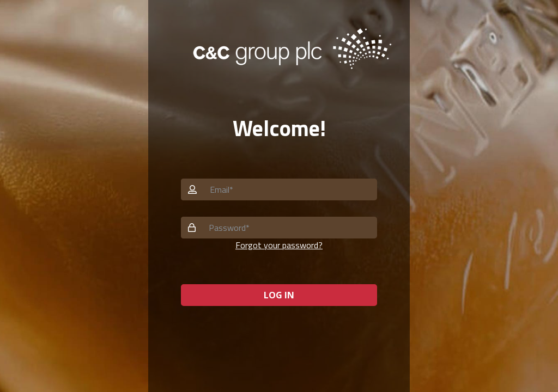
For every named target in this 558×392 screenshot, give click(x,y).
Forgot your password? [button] (279, 245)
